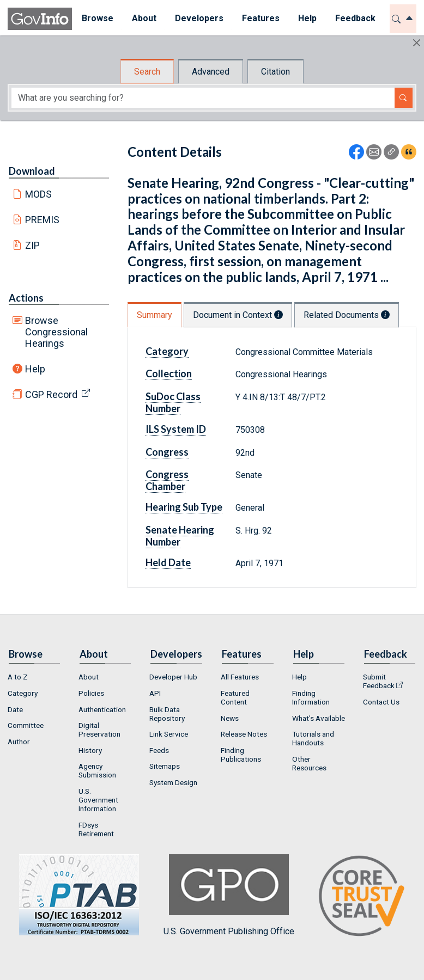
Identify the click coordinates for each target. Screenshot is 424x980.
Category (167, 351)
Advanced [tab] (211, 72)
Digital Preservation (99, 730)
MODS (38, 194)
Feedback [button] (355, 18)
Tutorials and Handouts (313, 738)
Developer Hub (173, 677)
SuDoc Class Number (173, 402)
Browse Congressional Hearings (56, 332)
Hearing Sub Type (184, 507)
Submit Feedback (379, 681)
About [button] (144, 18)
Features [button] (260, 18)
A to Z (18, 677)
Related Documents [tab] (347, 315)
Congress (167, 452)
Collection (169, 373)
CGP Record (51, 394)
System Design (173, 782)
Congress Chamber (167, 480)
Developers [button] (199, 18)
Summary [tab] (155, 315)
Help (35, 369)
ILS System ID (176, 429)
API (155, 693)
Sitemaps (165, 766)
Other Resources (309, 763)
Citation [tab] (275, 72)
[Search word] (203, 98)
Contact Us (381, 702)
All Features (240, 677)
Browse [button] (97, 18)
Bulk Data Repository (167, 714)
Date (15, 709)
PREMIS (42, 220)
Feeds (159, 750)
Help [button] (307, 18)
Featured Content (235, 697)
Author (19, 742)
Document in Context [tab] (238, 315)
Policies (91, 693)
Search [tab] (147, 72)
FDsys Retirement (96, 829)
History (90, 750)
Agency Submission (97, 770)
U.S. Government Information (98, 800)
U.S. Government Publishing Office (229, 895)
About (89, 677)
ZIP (32, 245)
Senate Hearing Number (180, 536)
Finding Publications (241, 755)
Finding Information (311, 697)
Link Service (169, 734)
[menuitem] (97, 19)
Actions (26, 298)
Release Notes (244, 734)
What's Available (319, 718)
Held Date (168, 562)
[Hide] (417, 43)
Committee (26, 725)
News (230, 718)
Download (32, 171)
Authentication (102, 709)
